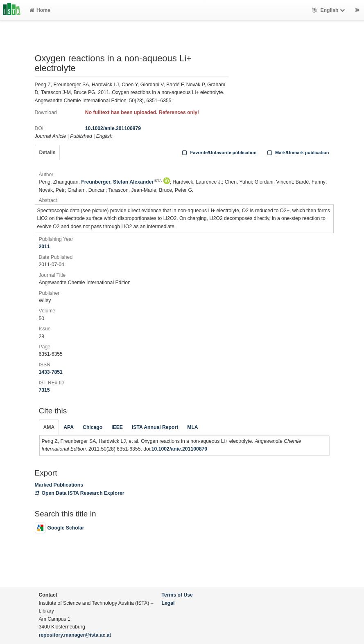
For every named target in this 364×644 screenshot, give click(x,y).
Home (40, 10)
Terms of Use (177, 595)
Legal (168, 603)
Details (47, 153)
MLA (192, 427)
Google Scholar (60, 528)
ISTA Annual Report (155, 427)
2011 (44, 247)
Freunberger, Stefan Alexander (121, 182)
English (329, 10)
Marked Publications (59, 485)
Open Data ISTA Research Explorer (80, 493)
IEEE (117, 427)
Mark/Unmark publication (297, 153)
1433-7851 (51, 372)
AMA (49, 427)
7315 (44, 390)
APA (69, 427)
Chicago (93, 427)
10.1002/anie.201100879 (113, 128)
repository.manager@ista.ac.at (75, 635)
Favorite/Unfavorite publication (219, 153)
